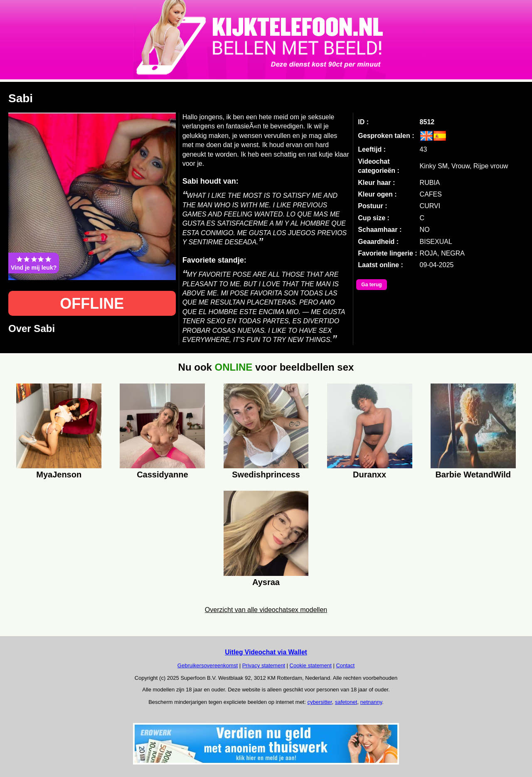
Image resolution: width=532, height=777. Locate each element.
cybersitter (319, 702)
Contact (345, 665)
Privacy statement (264, 665)
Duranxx (369, 475)
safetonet (346, 702)
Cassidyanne (162, 475)
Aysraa (266, 582)
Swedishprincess (266, 475)
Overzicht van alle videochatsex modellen (266, 610)
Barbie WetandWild (473, 475)
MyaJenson (59, 475)
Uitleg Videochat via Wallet (266, 652)
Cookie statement (311, 665)
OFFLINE (92, 304)
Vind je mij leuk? (34, 263)
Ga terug (371, 285)
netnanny (371, 702)
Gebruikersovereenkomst (208, 665)
